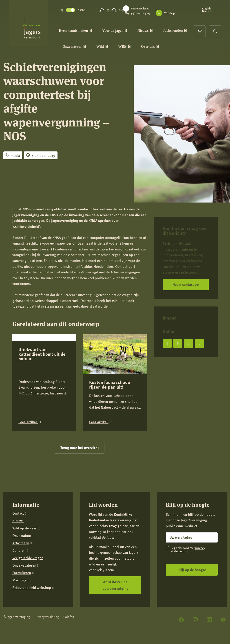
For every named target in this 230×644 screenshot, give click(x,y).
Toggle (73, 10)
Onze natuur (77, 47)
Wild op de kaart (25, 528)
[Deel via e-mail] (199, 343)
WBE (127, 47)
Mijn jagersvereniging (140, 13)
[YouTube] (223, 620)
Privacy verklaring (47, 617)
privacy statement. (188, 549)
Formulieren (22, 573)
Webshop (172, 13)
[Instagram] (195, 620)
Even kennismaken (78, 31)
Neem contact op (186, 284)
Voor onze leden (143, 9)
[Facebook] (181, 620)
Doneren (19, 551)
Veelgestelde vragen (28, 558)
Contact (18, 513)
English (207, 9)
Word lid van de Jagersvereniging (115, 585)
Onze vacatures (24, 565)
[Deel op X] (178, 343)
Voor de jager (117, 31)
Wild (105, 47)
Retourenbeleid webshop (32, 588)
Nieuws (148, 31)
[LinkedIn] (209, 620)
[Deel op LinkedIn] (189, 343)
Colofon (69, 617)
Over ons (153, 47)
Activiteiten (21, 543)
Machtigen (20, 580)
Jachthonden (178, 31)
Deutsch (207, 11)
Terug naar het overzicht (80, 447)
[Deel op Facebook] (167, 343)
